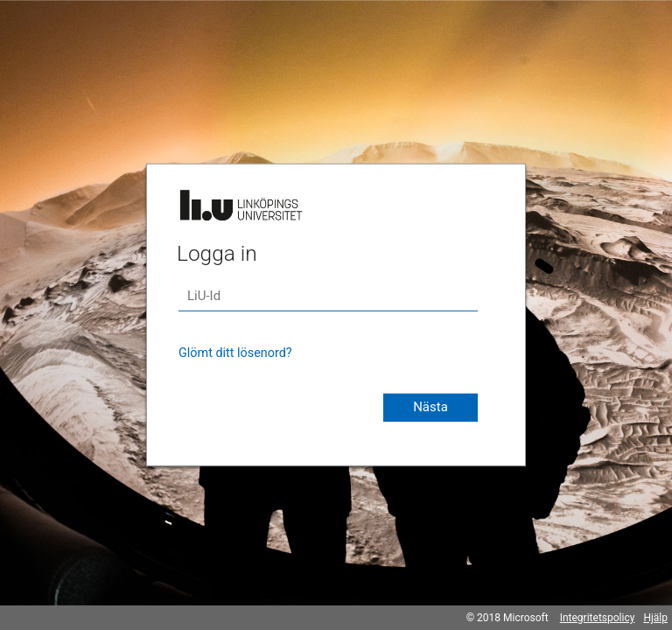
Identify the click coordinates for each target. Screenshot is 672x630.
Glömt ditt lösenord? (235, 353)
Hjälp (655, 618)
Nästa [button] (430, 407)
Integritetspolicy (598, 618)
